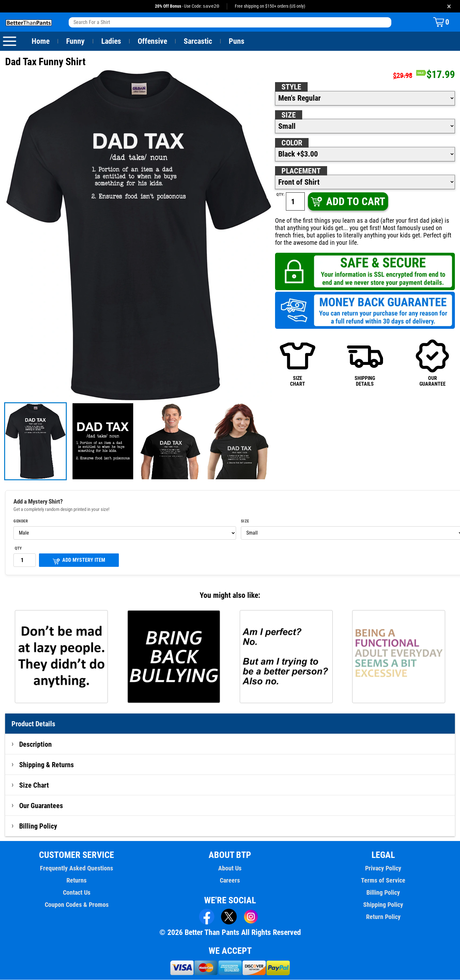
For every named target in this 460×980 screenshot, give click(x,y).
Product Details (34, 724)
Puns (237, 42)
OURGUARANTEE (432, 363)
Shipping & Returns (47, 765)
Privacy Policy (383, 868)
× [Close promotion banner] (449, 6)
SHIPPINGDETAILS (365, 363)
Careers (230, 881)
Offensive (152, 42)
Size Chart (34, 785)
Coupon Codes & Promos (77, 905)
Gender (21, 521)
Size (288, 115)
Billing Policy (38, 826)
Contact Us (77, 893)
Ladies (111, 42)
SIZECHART (298, 363)
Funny (75, 42)
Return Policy (383, 917)
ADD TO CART (347, 202)
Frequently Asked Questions (77, 868)
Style (291, 87)
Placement (301, 171)
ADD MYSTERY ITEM (79, 561)
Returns (77, 881)
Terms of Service (383, 881)
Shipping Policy (383, 905)
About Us (230, 868)
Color (292, 143)
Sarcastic (198, 42)
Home (41, 42)
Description (36, 745)
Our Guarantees (41, 806)
